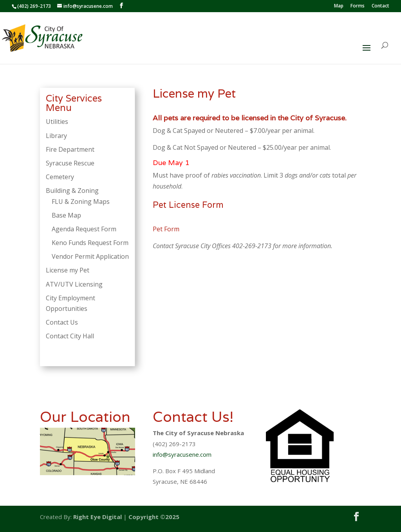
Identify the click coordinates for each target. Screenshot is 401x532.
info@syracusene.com (182, 454)
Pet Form (166, 229)
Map (339, 6)
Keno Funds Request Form (90, 243)
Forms (358, 6)
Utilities (57, 122)
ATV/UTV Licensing (74, 284)
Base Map (66, 215)
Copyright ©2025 (154, 517)
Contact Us (62, 322)
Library (56, 136)
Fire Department (70, 149)
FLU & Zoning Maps (81, 202)
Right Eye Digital (98, 517)
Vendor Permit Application (90, 256)
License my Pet (68, 270)
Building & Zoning (72, 191)
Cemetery (60, 177)
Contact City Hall (70, 336)
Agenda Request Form (84, 229)
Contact (380, 6)
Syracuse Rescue (70, 163)
